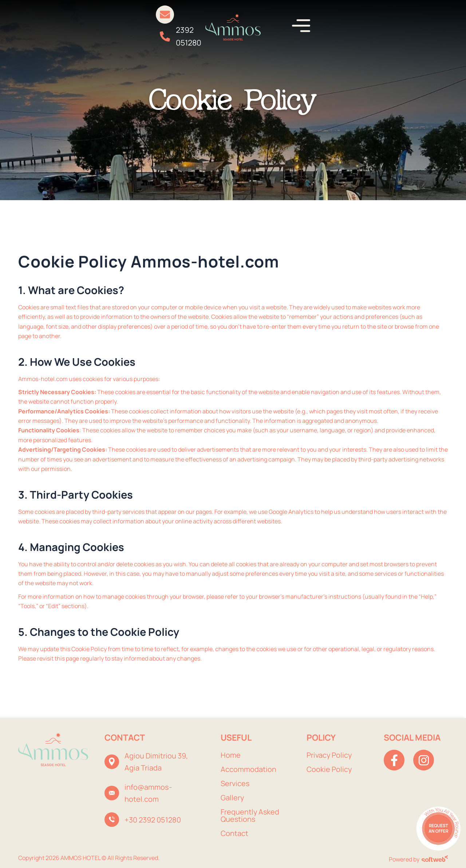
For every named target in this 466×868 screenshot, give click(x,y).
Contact (234, 833)
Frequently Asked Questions (250, 815)
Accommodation (248, 769)
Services (235, 783)
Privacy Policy (329, 755)
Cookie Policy (329, 769)
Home (231, 755)
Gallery (232, 798)
